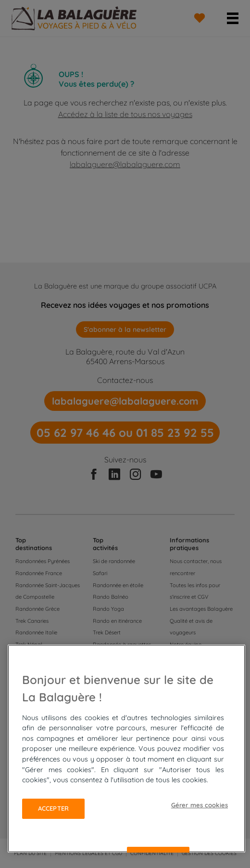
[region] (126, 749)
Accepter (53, 808)
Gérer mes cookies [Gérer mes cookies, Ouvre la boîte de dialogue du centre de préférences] (200, 805)
